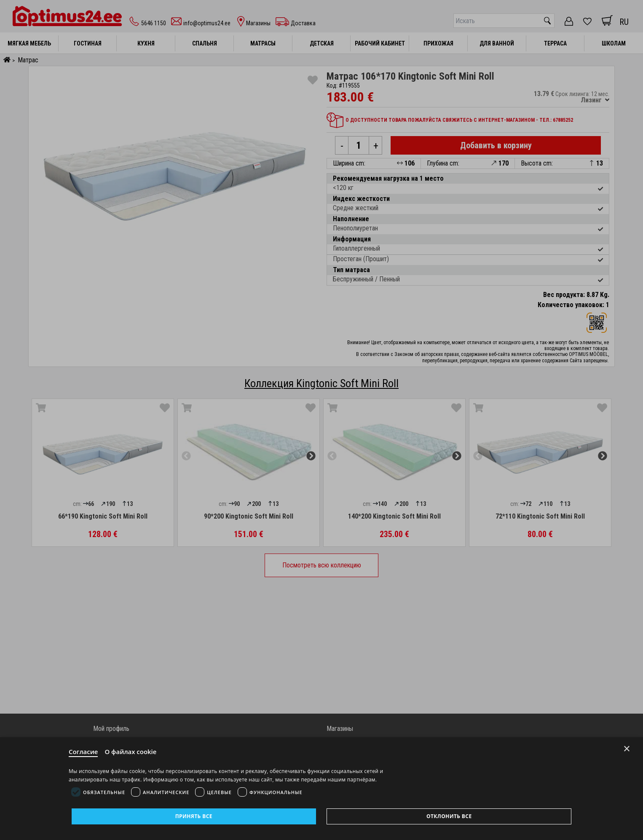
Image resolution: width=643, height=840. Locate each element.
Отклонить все (449, 816)
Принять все (194, 816)
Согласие (83, 752)
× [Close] (627, 749)
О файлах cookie (131, 752)
